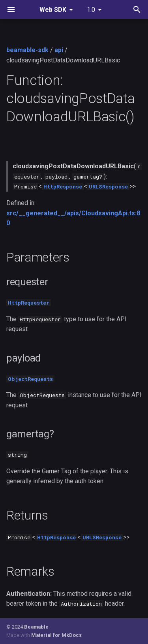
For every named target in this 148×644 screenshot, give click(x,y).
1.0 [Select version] (91, 10)
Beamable (36, 627)
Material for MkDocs (56, 635)
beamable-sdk (27, 50)
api (59, 50)
